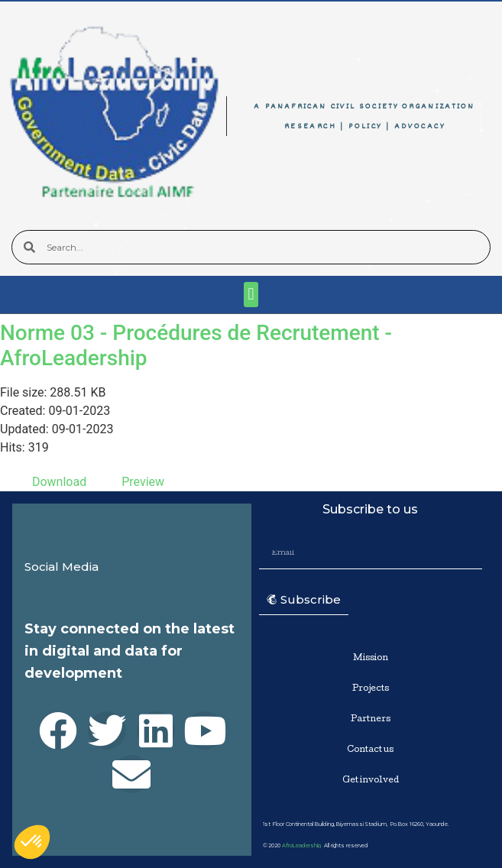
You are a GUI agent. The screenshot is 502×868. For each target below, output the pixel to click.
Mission (371, 658)
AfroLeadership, (302, 845)
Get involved (371, 781)
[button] (251, 295)
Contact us (370, 750)
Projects (371, 689)
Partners (371, 719)
